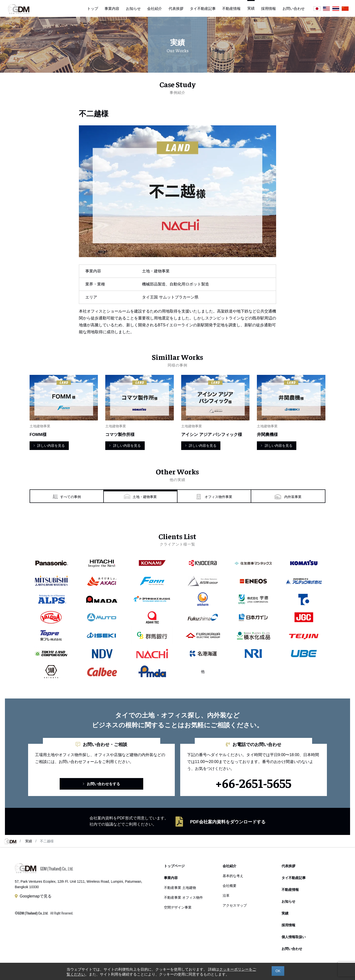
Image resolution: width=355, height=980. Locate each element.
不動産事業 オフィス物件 (183, 898)
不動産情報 (231, 8)
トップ (93, 8)
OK (278, 971)
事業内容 (112, 8)
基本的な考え (233, 876)
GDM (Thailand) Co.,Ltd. (33, 913)
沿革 (226, 896)
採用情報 (268, 8)
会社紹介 (155, 8)
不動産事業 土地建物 (180, 888)
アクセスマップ (235, 905)
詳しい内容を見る (49, 446)
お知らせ (133, 8)
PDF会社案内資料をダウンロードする (228, 822)
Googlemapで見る (36, 896)
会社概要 (230, 886)
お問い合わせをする (101, 784)
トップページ (174, 866)
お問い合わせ (294, 8)
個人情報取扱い (294, 937)
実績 (29, 841)
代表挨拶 (176, 8)
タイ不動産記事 (203, 8)
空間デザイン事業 (178, 907)
